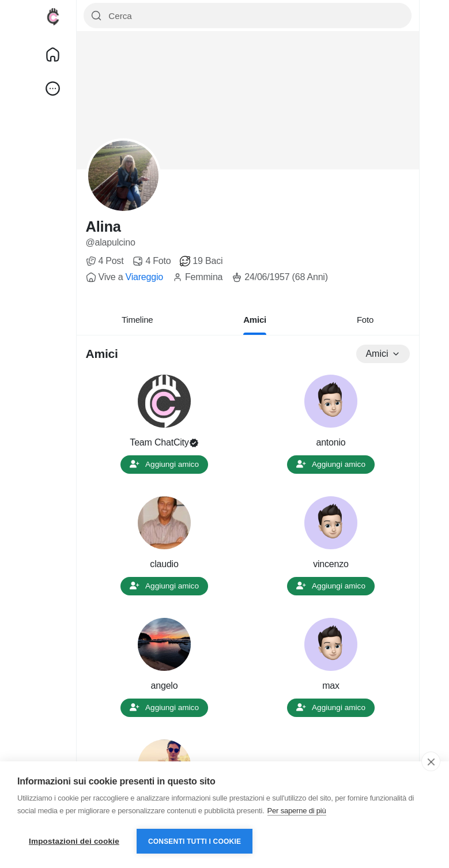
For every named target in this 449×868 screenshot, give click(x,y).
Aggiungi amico (164, 464)
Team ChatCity (159, 442)
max (331, 686)
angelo (165, 686)
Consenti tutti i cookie (195, 841)
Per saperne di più (297, 811)
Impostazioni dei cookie (74, 841)
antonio (331, 442)
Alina (103, 227)
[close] (431, 761)
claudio (164, 564)
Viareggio (144, 277)
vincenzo (331, 564)
